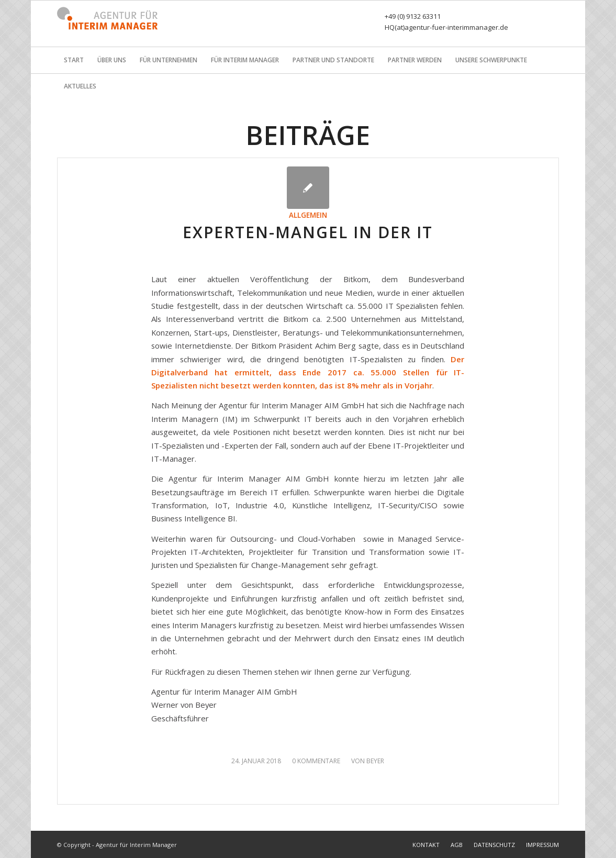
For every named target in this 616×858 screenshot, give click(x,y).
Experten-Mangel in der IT (308, 232)
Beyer (375, 761)
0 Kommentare (316, 761)
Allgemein (308, 215)
